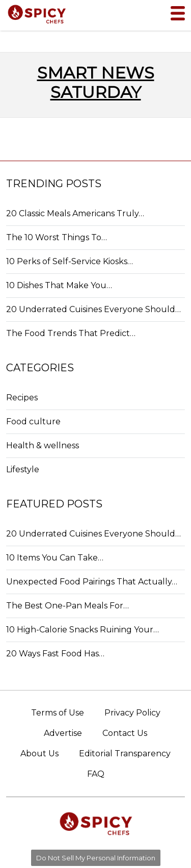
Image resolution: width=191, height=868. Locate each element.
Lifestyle (23, 469)
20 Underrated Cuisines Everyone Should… (93, 309)
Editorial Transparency (125, 754)
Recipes (22, 398)
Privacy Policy (132, 713)
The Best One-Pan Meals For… (67, 606)
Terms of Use (58, 713)
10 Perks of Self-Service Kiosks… (70, 261)
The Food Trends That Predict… (71, 333)
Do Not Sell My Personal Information (96, 858)
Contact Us (125, 733)
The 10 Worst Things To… (57, 237)
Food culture (33, 422)
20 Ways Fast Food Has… (55, 654)
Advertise (63, 733)
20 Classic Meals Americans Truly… (75, 213)
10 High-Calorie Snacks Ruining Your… (83, 630)
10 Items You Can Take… (55, 558)
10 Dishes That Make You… (59, 285)
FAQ (96, 774)
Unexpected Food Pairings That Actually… (92, 582)
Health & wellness (43, 445)
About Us (39, 754)
